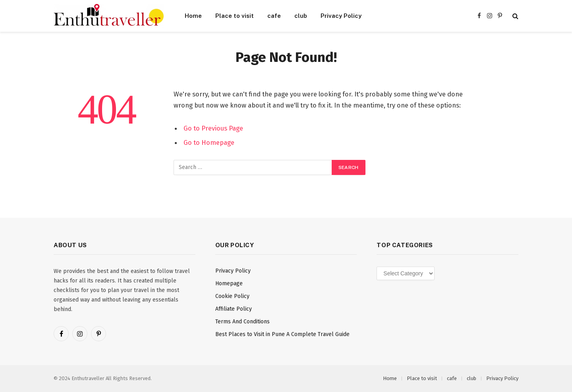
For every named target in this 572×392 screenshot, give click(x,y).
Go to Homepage (209, 142)
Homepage (229, 283)
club (301, 16)
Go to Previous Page (213, 128)
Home (193, 16)
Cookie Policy (232, 296)
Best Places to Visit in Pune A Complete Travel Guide (282, 334)
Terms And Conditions (243, 322)
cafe (274, 16)
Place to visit (235, 16)
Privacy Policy (341, 16)
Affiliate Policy (234, 309)
